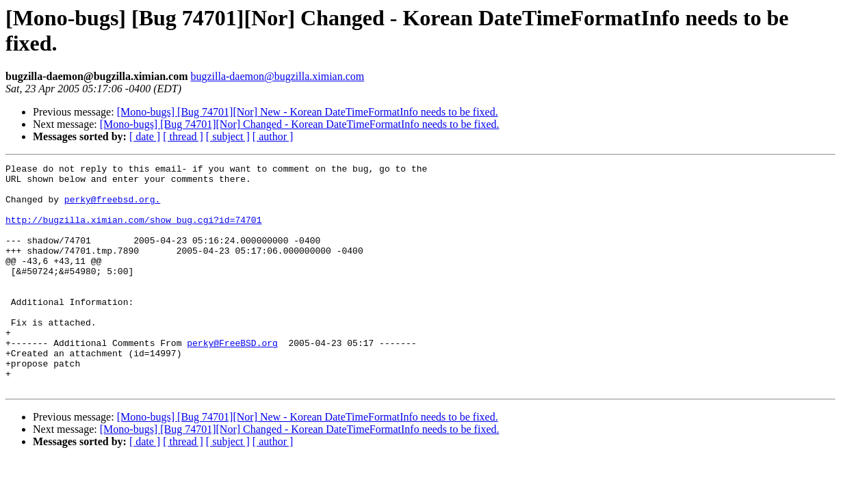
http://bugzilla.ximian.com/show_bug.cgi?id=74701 (133, 232)
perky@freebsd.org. (112, 207)
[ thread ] (183, 136)
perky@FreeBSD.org (232, 380)
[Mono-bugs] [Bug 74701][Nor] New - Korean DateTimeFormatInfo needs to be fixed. (308, 112)
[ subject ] (228, 136)
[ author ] (273, 136)
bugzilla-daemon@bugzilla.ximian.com (277, 76)
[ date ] (145, 136)
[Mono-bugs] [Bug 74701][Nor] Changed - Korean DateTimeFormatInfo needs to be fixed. (300, 124)
